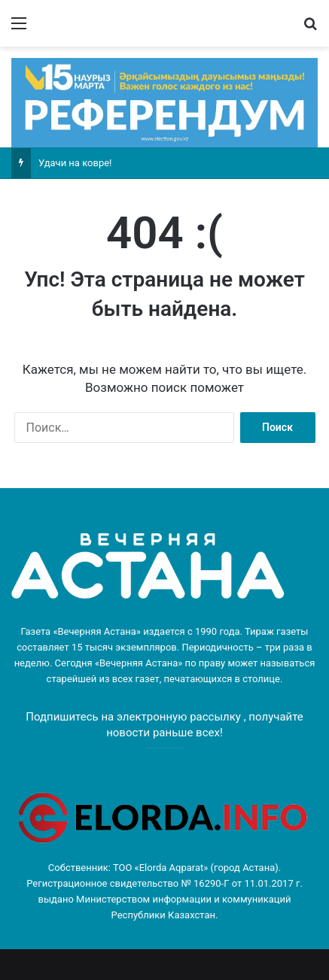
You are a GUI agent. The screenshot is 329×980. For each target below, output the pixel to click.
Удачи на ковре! (75, 163)
